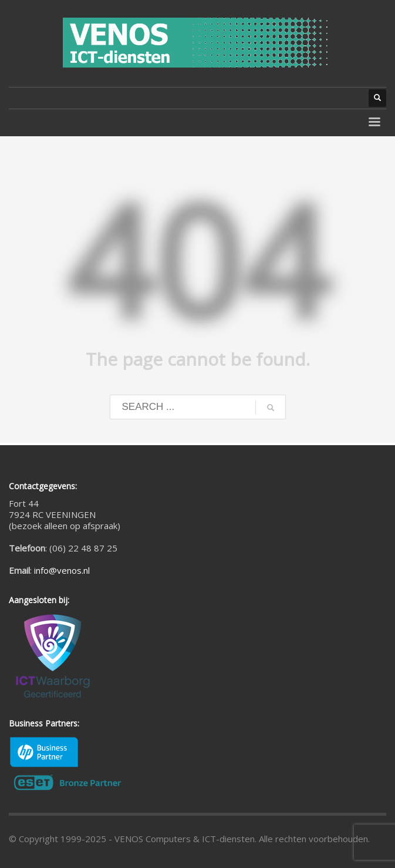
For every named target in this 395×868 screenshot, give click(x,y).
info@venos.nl (62, 570)
